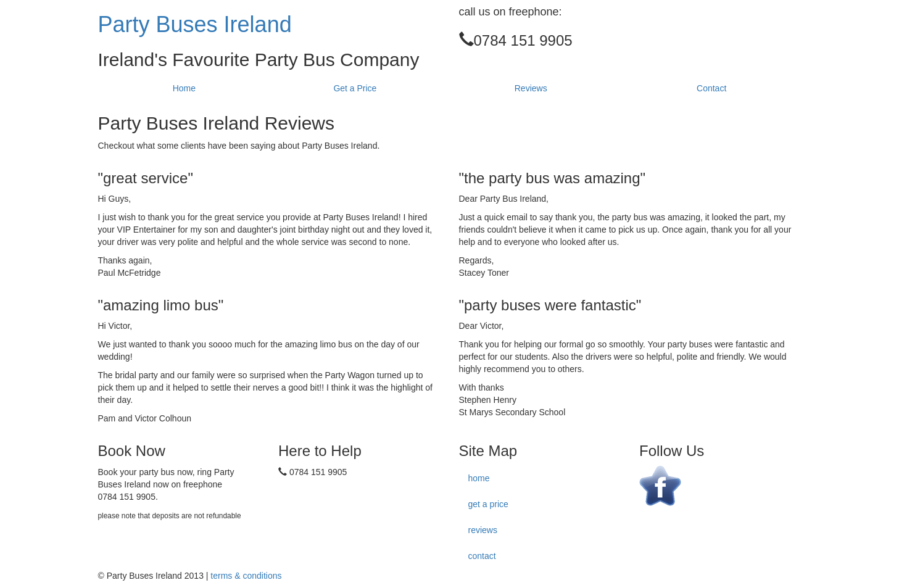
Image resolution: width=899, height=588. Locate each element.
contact (482, 556)
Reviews (531, 88)
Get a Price (355, 88)
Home (184, 88)
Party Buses (195, 24)
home (479, 478)
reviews (483, 530)
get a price (488, 504)
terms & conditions (246, 576)
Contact (711, 88)
